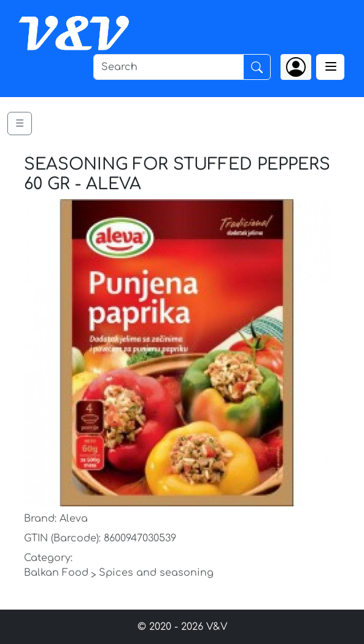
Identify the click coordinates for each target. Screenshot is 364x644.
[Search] (168, 67)
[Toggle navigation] (330, 67)
